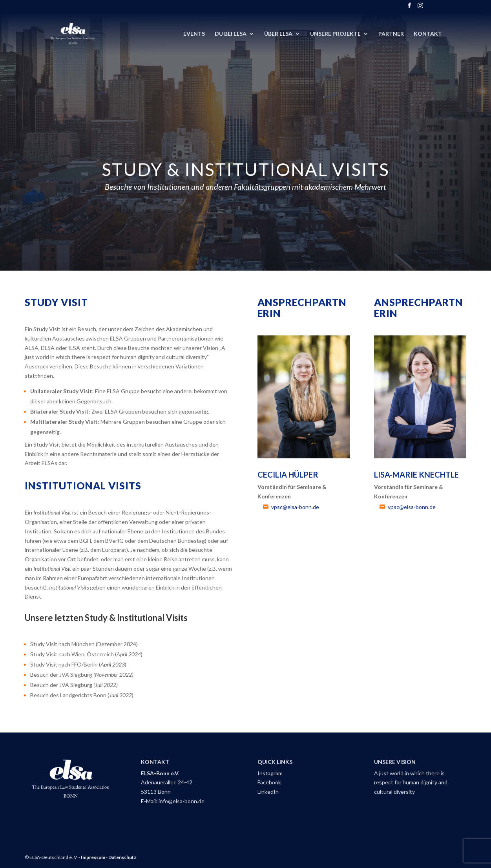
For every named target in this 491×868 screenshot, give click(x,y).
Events (194, 34)
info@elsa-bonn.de (182, 801)
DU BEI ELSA (231, 34)
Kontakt (428, 34)
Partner (391, 34)
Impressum (93, 857)
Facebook (269, 782)
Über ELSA (278, 34)
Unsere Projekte (335, 34)
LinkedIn (268, 792)
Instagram (270, 773)
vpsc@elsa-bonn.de (295, 507)
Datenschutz (122, 857)
